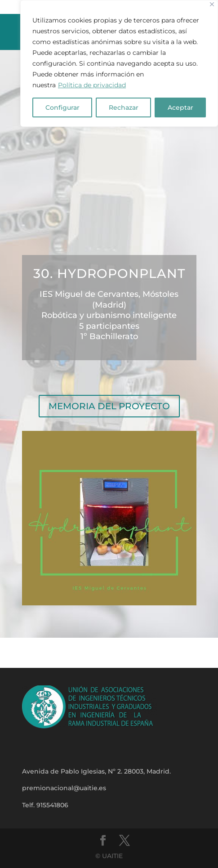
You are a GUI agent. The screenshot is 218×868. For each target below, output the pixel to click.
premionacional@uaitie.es (64, 788)
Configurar (62, 107)
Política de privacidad (92, 85)
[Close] (212, 4)
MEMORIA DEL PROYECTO (109, 406)
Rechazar (124, 107)
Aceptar (180, 107)
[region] (119, 63)
